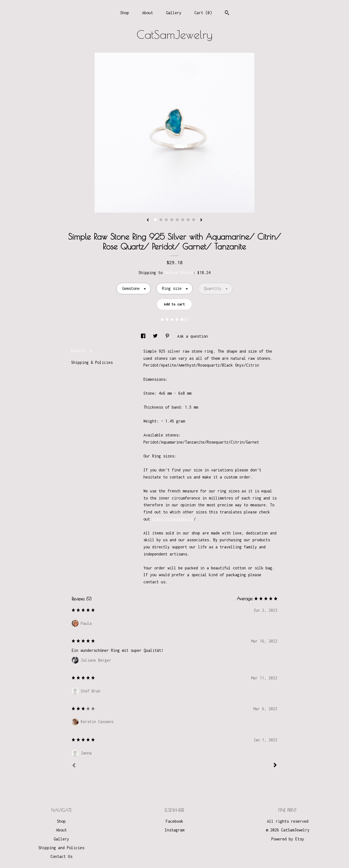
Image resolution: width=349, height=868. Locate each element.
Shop (125, 13)
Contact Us (61, 856)
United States (179, 273)
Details (82, 351)
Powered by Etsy (288, 839)
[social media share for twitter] (156, 336)
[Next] (275, 766)
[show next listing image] (201, 220)
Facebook (174, 821)
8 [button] (194, 220)
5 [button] (177, 220)
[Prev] (74, 766)
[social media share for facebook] (144, 336)
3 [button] (166, 220)
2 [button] (161, 220)
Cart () (203, 13)
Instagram (174, 830)
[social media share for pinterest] (169, 336)
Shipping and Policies (61, 848)
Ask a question (192, 336)
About (148, 13)
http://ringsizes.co (173, 519)
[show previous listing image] (148, 220)
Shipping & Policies (92, 362)
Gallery (174, 13)
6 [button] (183, 220)
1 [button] (155, 220)
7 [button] (188, 220)
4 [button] (172, 220)
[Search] (227, 13)
